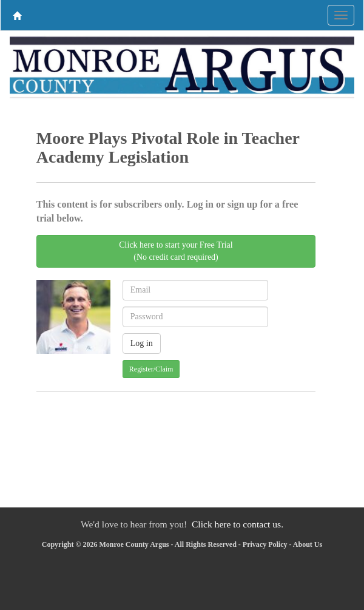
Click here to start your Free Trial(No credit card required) (176, 251)
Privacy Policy (265, 544)
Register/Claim (151, 369)
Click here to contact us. (238, 524)
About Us (308, 544)
